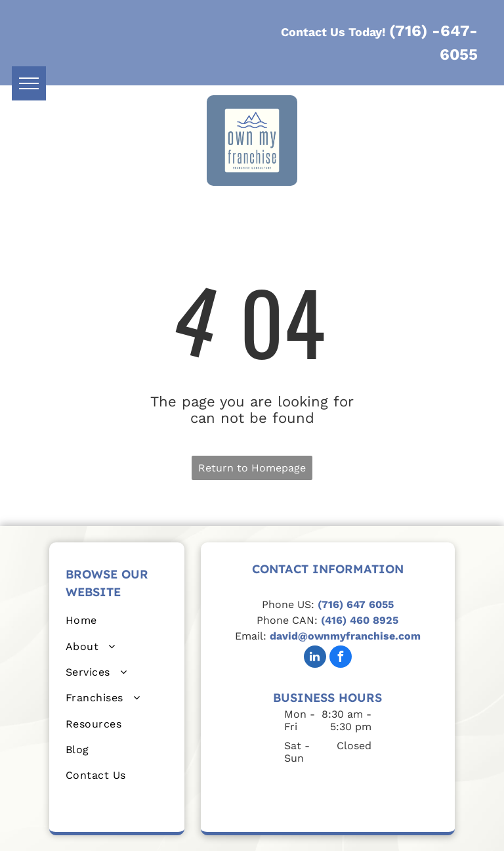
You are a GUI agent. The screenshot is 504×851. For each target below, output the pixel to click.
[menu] (29, 83)
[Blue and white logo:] (346, 790)
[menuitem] (117, 620)
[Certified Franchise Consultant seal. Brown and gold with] (309, 790)
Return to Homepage (252, 468)
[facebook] (341, 658)
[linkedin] (315, 658)
